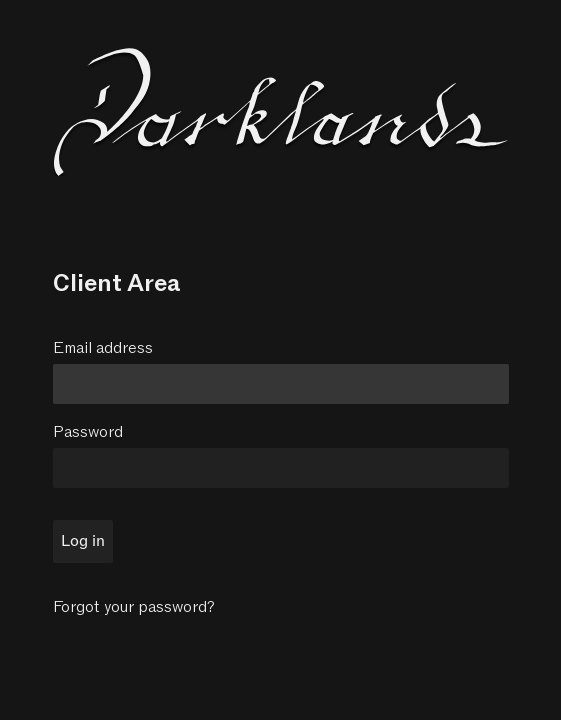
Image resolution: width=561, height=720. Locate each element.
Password (88, 432)
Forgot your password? (134, 607)
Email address (103, 348)
